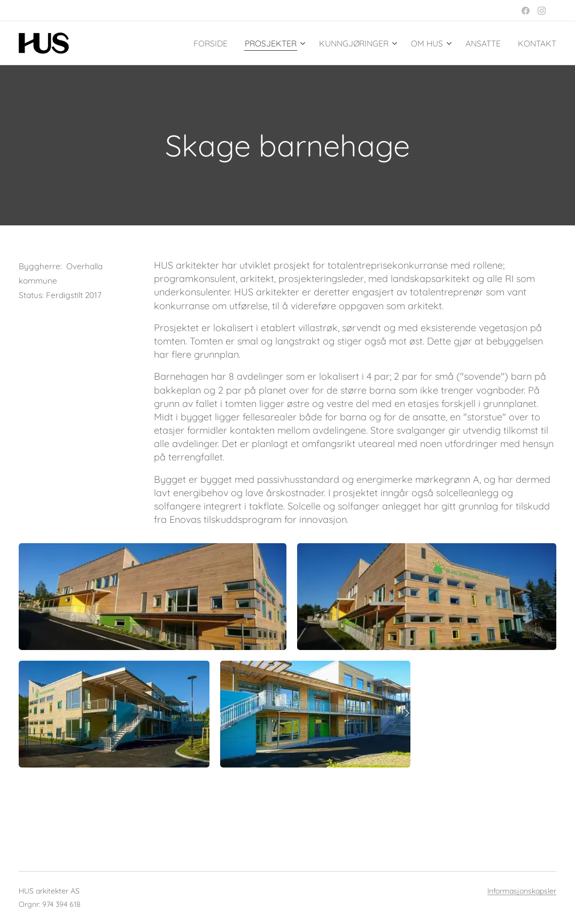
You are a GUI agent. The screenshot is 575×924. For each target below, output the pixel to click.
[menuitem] (189, 43)
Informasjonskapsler (522, 891)
